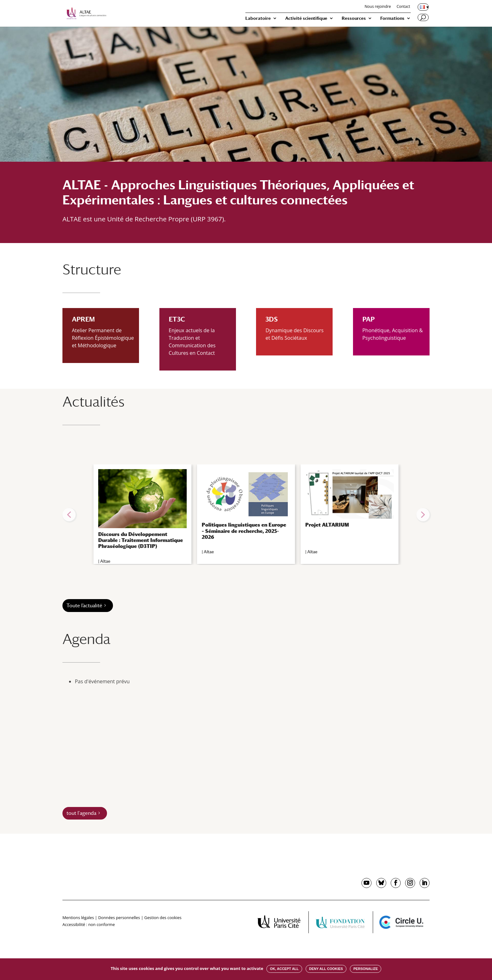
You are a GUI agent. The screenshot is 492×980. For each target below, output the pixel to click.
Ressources (354, 18)
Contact (403, 7)
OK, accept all (284, 969)
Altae (105, 561)
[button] (69, 515)
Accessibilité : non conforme (89, 924)
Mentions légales (78, 918)
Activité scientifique (306, 18)
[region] (246, 515)
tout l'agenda (81, 813)
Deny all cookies (326, 969)
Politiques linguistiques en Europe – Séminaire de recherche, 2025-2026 (244, 531)
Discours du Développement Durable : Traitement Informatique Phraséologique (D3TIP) (141, 540)
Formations (392, 18)
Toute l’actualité (84, 606)
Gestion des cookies (163, 918)
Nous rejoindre (378, 7)
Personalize (366, 969)
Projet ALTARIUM (327, 525)
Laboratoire (258, 18)
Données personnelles (119, 918)
